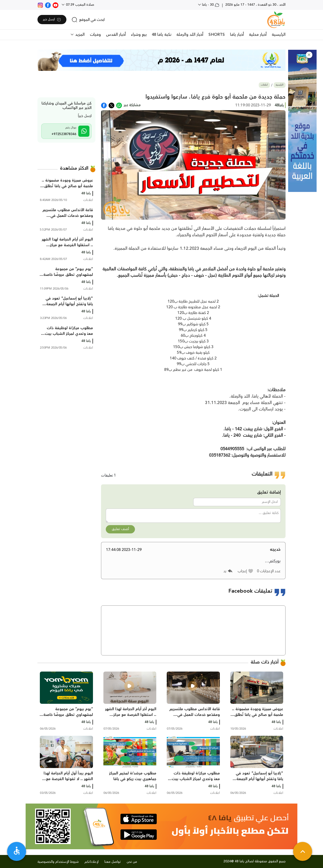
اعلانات (264, 85)
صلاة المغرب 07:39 (80, 5)
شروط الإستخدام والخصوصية (58, 862)
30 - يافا (210, 5)
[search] (88, 20)
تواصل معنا (113, 862)
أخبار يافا (237, 35)
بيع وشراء (139, 35)
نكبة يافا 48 (161, 35)
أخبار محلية (258, 35)
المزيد (79, 35)
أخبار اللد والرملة (190, 35)
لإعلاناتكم (92, 862)
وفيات (95, 35)
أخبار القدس (116, 35)
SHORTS (217, 35)
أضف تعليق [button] (120, 529)
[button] (309, 55)
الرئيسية (279, 35)
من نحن (132, 862)
